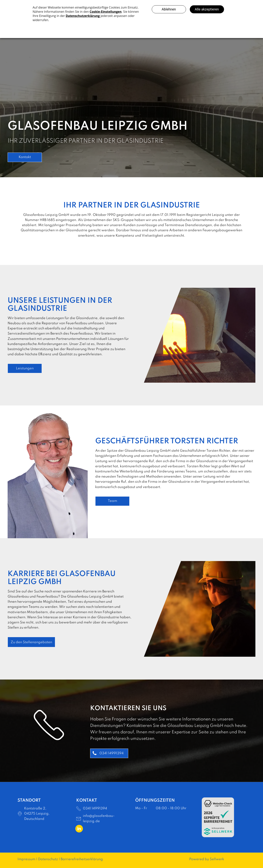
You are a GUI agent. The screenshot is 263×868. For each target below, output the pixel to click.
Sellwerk (217, 859)
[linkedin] (79, 829)
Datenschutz (48, 859)
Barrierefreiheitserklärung (82, 859)
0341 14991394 (95, 808)
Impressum (26, 859)
